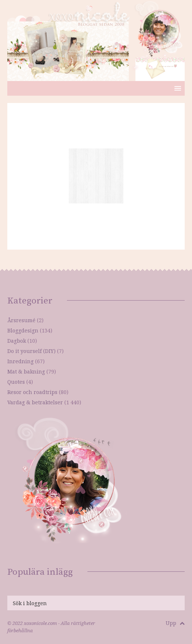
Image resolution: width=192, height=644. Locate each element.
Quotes (16, 382)
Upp (175, 623)
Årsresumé (21, 320)
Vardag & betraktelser (35, 402)
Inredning (20, 361)
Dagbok (17, 341)
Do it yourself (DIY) (31, 351)
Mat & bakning (26, 371)
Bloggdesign (23, 330)
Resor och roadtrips (32, 392)
